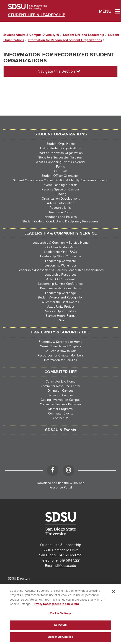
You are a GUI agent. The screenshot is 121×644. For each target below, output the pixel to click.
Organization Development (61, 199)
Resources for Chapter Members (60, 355)
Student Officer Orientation (60, 176)
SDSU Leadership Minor (61, 247)
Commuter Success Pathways (61, 404)
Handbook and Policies (61, 217)
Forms (60, 167)
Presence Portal (61, 487)
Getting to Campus (60, 395)
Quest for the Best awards (60, 302)
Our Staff (60, 171)
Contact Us (61, 418)
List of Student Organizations (60, 148)
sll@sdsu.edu (66, 566)
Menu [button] (104, 11)
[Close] (114, 595)
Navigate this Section (59, 71)
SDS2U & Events (61, 430)
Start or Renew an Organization (61, 153)
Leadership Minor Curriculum (60, 256)
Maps (12, 585)
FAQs (60, 320)
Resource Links (61, 208)
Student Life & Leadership (37, 15)
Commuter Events (61, 413)
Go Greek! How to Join (60, 351)
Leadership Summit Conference (60, 284)
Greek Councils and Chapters (61, 346)
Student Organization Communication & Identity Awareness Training (61, 180)
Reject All (60, 629)
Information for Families (61, 360)
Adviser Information (61, 203)
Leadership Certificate (60, 261)
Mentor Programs (60, 409)
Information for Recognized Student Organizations (65, 40)
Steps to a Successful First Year (60, 157)
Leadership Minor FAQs (60, 252)
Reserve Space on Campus (61, 189)
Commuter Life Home (60, 381)
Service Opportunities (60, 311)
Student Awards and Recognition (60, 297)
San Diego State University (34, 7)
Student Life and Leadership (84, 35)
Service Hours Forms (60, 316)
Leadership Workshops (61, 265)
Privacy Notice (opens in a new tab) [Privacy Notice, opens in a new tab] (56, 608)
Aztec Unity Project (61, 307)
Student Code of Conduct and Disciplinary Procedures (60, 221)
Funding (60, 194)
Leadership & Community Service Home (61, 243)
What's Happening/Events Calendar (61, 162)
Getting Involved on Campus (60, 400)
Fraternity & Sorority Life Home (60, 342)
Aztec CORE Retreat (60, 279)
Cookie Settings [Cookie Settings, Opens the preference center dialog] (60, 617)
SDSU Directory (19, 579)
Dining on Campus (61, 391)
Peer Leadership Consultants (60, 288)
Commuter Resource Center (61, 386)
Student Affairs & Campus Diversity (31, 35)
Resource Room (61, 212)
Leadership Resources (61, 275)
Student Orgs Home (61, 144)
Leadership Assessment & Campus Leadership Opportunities (61, 270)
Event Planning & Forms (61, 185)
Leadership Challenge (60, 293)
